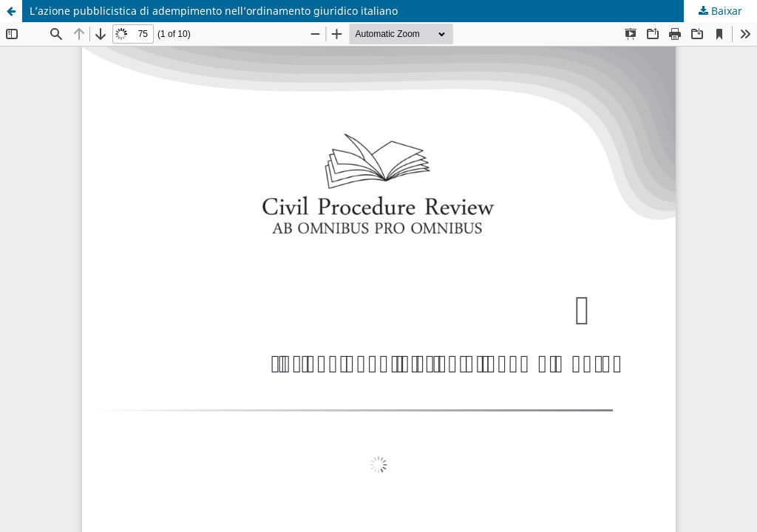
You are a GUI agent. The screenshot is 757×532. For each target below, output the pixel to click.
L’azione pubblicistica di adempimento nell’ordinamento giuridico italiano (214, 11)
